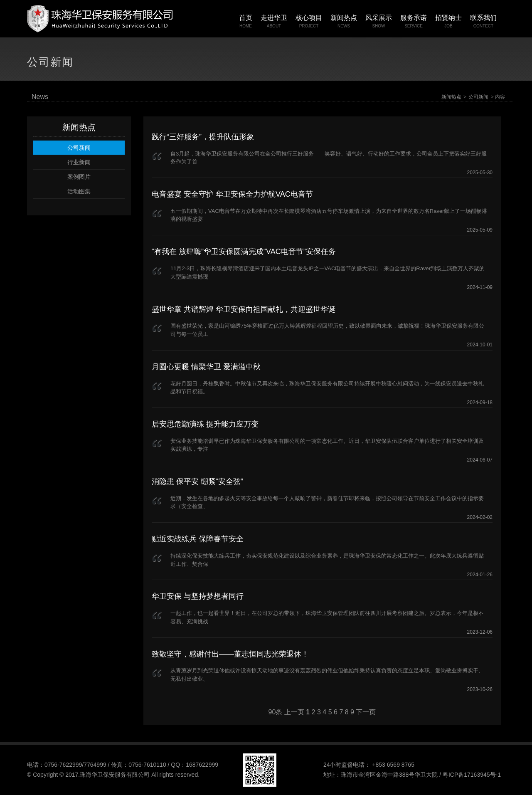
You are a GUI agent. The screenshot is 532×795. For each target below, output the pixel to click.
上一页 (294, 712)
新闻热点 (451, 97)
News (40, 97)
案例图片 (79, 177)
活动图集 (79, 191)
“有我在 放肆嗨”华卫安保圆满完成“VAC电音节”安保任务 (244, 252)
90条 (276, 712)
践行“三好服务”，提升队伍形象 (203, 137)
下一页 (366, 712)
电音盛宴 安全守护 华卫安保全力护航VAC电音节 (232, 194)
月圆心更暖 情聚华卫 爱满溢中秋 (206, 367)
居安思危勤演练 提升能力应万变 (205, 424)
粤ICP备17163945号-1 (472, 775)
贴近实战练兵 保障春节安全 (198, 539)
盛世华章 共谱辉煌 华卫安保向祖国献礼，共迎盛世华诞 (244, 309)
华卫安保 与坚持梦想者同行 (198, 596)
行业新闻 (79, 162)
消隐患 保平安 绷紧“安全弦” (197, 481)
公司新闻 (478, 97)
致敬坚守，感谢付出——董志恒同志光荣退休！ (230, 654)
